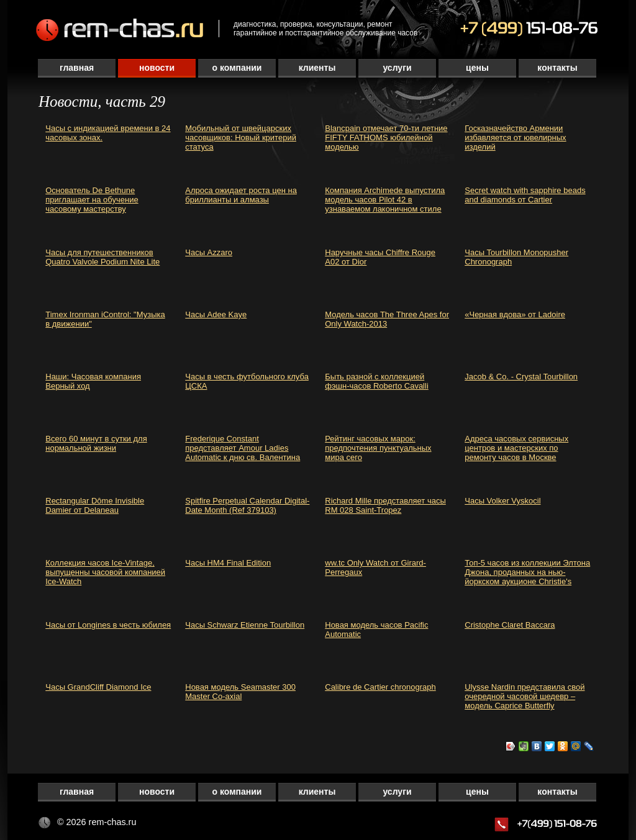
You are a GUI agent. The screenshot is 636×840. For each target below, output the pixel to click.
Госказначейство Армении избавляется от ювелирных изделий (515, 138)
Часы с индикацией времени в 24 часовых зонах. (108, 133)
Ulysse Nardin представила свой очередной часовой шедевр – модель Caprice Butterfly (525, 696)
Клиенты (317, 68)
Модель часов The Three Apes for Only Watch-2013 (387, 319)
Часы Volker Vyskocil (502, 501)
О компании (237, 68)
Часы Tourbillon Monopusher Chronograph (516, 257)
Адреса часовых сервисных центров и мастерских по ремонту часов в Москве (516, 448)
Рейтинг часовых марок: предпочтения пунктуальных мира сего (378, 448)
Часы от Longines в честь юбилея (108, 625)
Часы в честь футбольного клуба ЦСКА (247, 381)
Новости (157, 68)
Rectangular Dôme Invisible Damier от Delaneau (95, 505)
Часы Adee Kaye (216, 314)
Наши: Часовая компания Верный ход (93, 381)
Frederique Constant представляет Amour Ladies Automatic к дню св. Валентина (243, 448)
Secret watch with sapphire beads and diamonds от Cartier (525, 195)
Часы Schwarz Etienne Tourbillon (245, 625)
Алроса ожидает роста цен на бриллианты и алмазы (241, 195)
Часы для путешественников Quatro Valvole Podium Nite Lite (102, 257)
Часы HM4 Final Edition (228, 563)
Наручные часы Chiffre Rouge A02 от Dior (380, 257)
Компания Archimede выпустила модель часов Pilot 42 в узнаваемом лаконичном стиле (385, 200)
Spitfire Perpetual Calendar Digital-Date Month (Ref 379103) (247, 505)
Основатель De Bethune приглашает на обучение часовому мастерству (92, 200)
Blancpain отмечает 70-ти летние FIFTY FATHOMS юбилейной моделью (386, 138)
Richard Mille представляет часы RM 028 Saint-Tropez (385, 505)
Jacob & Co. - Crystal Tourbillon (521, 377)
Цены (477, 68)
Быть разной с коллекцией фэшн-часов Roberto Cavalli (377, 381)
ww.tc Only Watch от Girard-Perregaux (375, 567)
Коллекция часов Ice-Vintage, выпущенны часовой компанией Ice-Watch (105, 572)
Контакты (557, 68)
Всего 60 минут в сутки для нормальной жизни (96, 443)
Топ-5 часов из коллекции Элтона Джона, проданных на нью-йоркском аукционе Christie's (527, 572)
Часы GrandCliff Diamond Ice (98, 687)
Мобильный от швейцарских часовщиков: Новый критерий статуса (241, 138)
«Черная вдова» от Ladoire (515, 314)
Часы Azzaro (209, 252)
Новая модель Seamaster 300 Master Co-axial (240, 692)
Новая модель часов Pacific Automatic (376, 630)
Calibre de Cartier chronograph (380, 687)
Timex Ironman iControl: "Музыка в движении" (105, 319)
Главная (77, 68)
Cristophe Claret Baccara (510, 625)
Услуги (397, 68)
